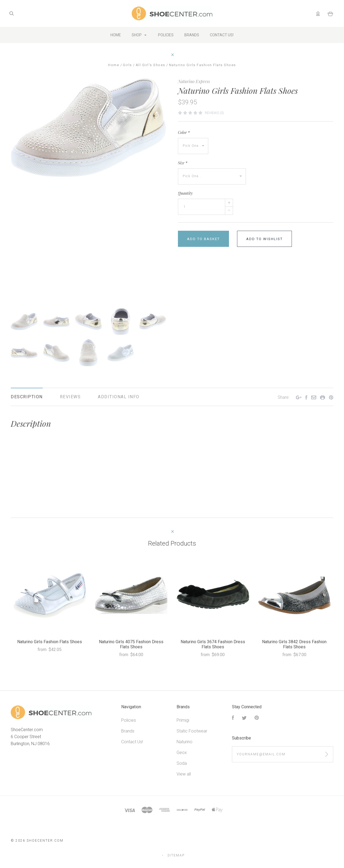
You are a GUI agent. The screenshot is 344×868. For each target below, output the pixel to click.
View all (184, 774)
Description (27, 397)
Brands (128, 731)
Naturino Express (194, 81)
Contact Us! (132, 742)
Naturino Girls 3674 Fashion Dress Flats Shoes (213, 644)
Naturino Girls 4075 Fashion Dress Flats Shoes (131, 644)
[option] (88, 128)
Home (116, 35)
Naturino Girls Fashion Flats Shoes (50, 642)
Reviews (70, 397)
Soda (182, 763)
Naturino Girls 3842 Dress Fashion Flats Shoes (294, 644)
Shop (139, 35)
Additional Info (119, 397)
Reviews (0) (214, 113)
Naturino (184, 742)
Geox (182, 753)
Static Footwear (192, 731)
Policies (129, 720)
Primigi (183, 720)
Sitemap (176, 855)
